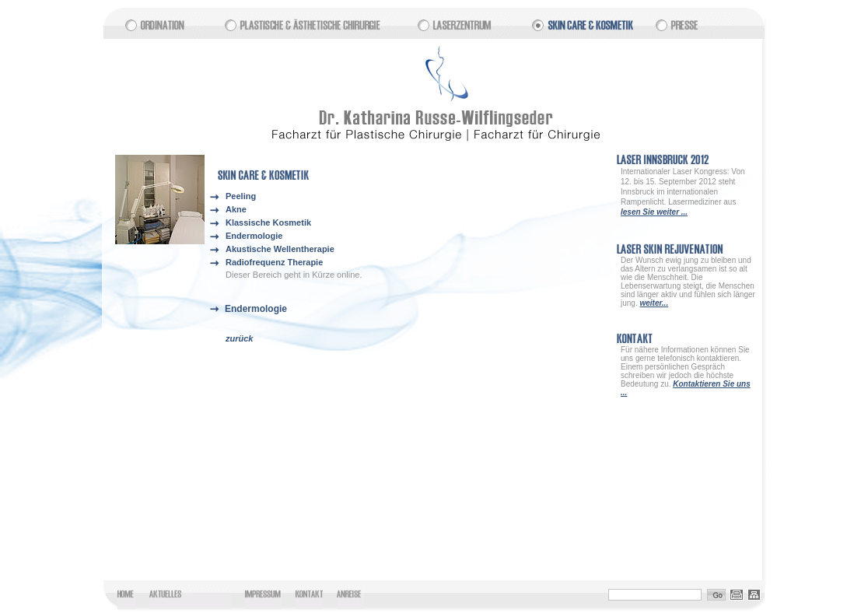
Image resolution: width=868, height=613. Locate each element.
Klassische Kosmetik (268, 222)
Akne (236, 209)
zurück (239, 338)
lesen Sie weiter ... (654, 212)
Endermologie (254, 236)
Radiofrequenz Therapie (274, 262)
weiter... (654, 303)
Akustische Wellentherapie (280, 249)
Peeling (241, 196)
